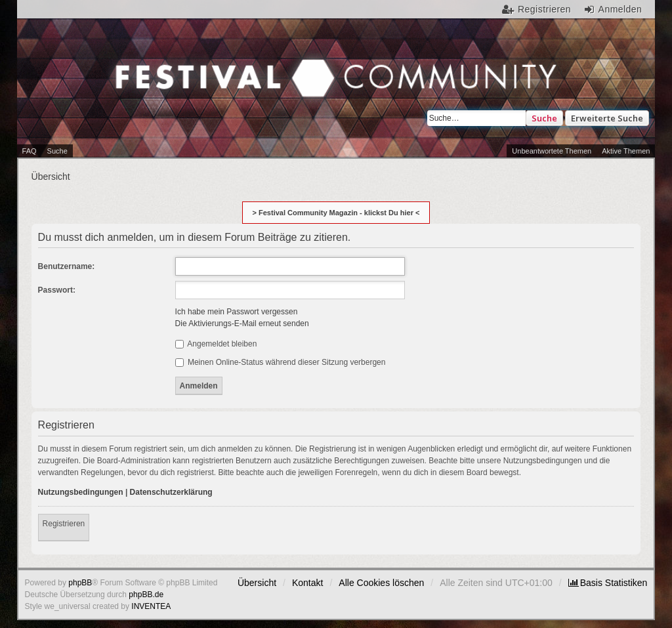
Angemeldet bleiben (216, 344)
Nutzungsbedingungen (81, 492)
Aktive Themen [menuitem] (626, 151)
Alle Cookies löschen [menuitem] (381, 583)
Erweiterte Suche (607, 118)
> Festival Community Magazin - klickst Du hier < (336, 213)
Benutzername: (67, 266)
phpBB (80, 583)
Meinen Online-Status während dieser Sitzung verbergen (281, 362)
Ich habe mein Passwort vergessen (237, 312)
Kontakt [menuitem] (307, 583)
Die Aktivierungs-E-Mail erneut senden (242, 324)
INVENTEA (151, 606)
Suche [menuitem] (57, 151)
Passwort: (57, 290)
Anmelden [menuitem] (620, 9)
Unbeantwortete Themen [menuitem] (552, 151)
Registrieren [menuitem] (544, 9)
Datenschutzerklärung (171, 492)
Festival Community (166, 88)
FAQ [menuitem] (30, 151)
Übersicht (257, 583)
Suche (544, 118)
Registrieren (64, 524)
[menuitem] (608, 583)
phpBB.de (146, 595)
